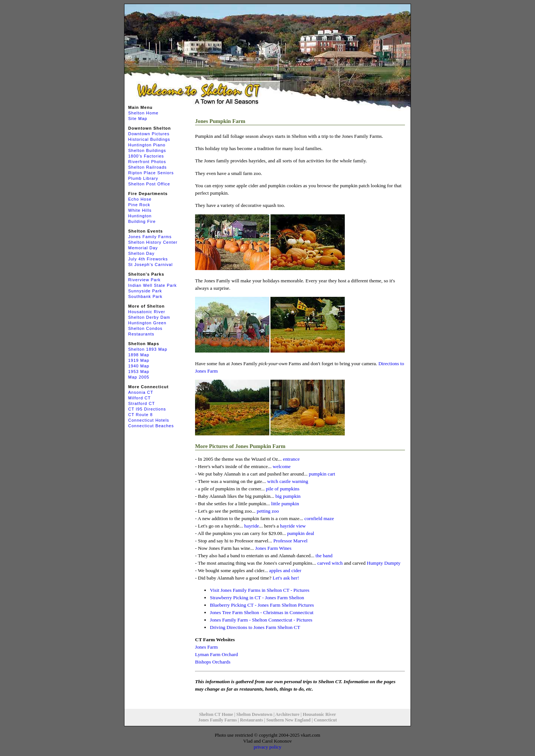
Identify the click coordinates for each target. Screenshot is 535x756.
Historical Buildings (149, 139)
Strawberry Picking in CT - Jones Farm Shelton (257, 598)
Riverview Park (144, 280)
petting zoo (268, 511)
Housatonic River (147, 312)
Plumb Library (143, 178)
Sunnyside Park (145, 291)
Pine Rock (139, 205)
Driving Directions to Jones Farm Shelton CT (255, 627)
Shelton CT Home (216, 714)
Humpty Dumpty (384, 563)
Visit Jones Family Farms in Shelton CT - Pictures (260, 590)
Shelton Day (141, 253)
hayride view (293, 526)
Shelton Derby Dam (149, 317)
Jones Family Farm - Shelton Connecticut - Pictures (261, 620)
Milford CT (140, 398)
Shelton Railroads (147, 167)
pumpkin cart (322, 474)
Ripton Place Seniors (151, 173)
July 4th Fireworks (148, 259)
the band (324, 556)
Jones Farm (206, 647)
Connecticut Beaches (151, 426)
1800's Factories (146, 156)
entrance (291, 459)
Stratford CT (142, 403)
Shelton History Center (153, 242)
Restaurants (141, 334)
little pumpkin (285, 504)
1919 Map (139, 360)
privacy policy (268, 747)
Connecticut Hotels (149, 420)
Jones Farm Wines (273, 548)
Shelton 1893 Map (148, 349)
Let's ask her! (286, 578)
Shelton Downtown (254, 714)
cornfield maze (319, 518)
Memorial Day (143, 248)
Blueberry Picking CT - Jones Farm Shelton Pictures (262, 605)
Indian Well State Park (153, 285)
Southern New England (288, 720)
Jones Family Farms (150, 237)
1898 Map (139, 355)
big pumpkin (288, 496)
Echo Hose (140, 199)
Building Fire (142, 221)
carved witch (330, 563)
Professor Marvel (291, 541)
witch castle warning (288, 481)
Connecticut (325, 720)
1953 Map (139, 371)
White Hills (140, 210)
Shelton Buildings (147, 150)
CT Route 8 (140, 415)
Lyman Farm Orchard (216, 654)
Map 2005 (139, 377)
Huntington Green (147, 323)
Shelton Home (143, 113)
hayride (252, 526)
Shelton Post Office (149, 184)
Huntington (140, 216)
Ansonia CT (141, 392)
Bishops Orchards (213, 662)
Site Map (138, 119)
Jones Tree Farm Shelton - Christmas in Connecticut (262, 612)
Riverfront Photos (147, 162)
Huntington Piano (147, 145)
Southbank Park (145, 296)
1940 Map (139, 366)
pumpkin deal (301, 533)
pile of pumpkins (283, 489)
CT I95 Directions (147, 409)
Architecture (287, 714)
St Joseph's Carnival (150, 265)
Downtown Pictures (149, 134)
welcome (282, 466)
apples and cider (285, 570)
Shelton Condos (145, 328)
